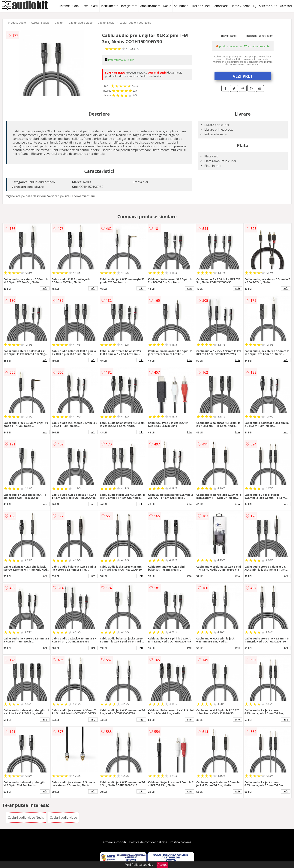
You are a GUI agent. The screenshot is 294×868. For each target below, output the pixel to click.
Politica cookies (181, 842)
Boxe (85, 6)
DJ (255, 6)
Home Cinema (241, 6)
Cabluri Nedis (106, 23)
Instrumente (109, 6)
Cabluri (59, 23)
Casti (95, 6)
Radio (167, 6)
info (45, 288)
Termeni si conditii (114, 842)
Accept (162, 865)
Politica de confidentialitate (148, 842)
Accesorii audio (40, 23)
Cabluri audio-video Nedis (135, 23)
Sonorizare (220, 6)
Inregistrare (129, 6)
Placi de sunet (200, 6)
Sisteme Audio (69, 6)
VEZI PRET (243, 76)
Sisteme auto (268, 6)
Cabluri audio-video (81, 23)
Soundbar (181, 6)
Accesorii (286, 6)
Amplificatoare (150, 6)
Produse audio (17, 23)
